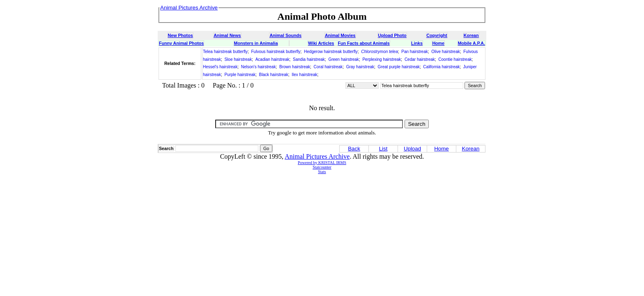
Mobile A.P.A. (471, 43)
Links (417, 43)
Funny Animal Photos (181, 43)
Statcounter (322, 167)
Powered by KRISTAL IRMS (322, 163)
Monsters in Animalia (256, 43)
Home (438, 43)
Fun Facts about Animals (363, 43)
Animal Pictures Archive (317, 156)
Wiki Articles (321, 43)
